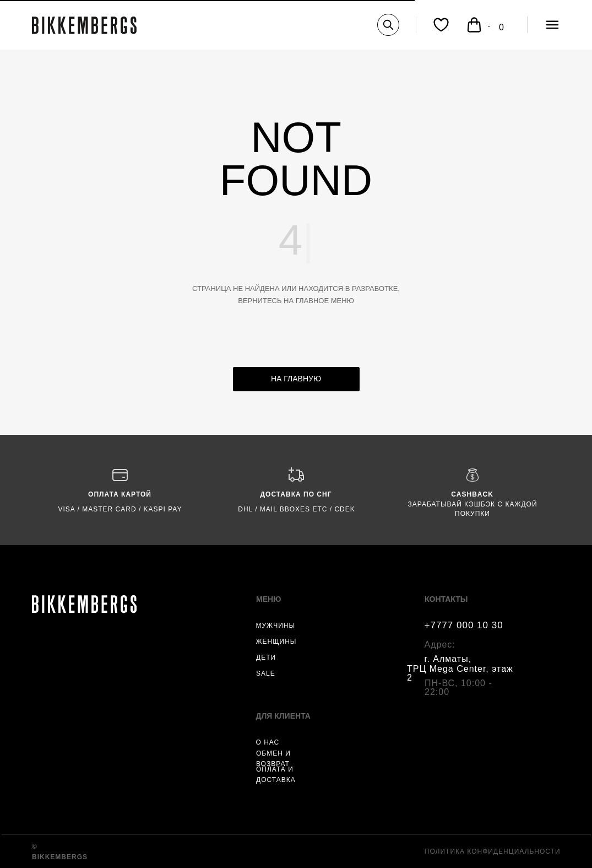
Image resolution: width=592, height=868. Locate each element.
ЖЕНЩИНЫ (276, 641)
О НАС (268, 742)
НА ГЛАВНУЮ (296, 379)
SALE (266, 673)
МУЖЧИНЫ (276, 626)
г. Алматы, (448, 659)
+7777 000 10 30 (464, 625)
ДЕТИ (266, 657)
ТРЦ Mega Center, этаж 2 (460, 673)
